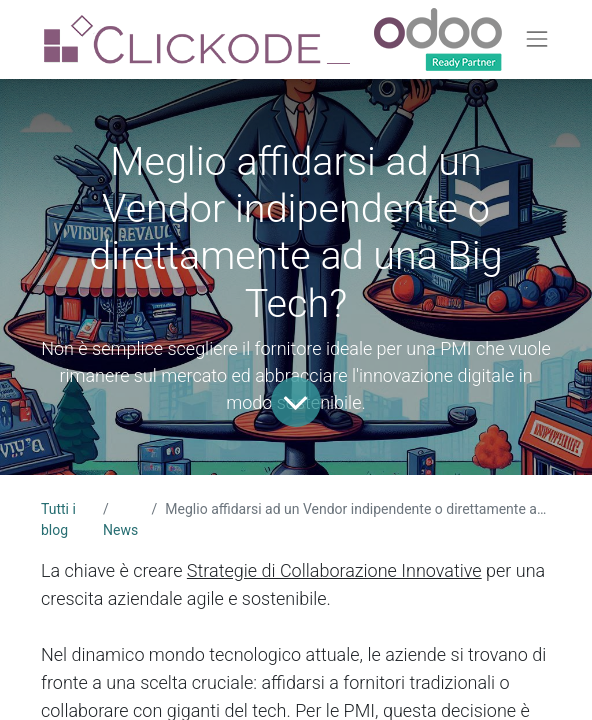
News (120, 530)
